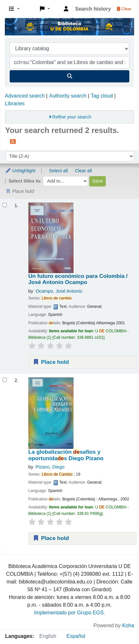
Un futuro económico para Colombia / (78, 279)
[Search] (69, 76)
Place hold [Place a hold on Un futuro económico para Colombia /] (51, 362)
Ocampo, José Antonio (59, 291)
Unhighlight (20, 171)
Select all (58, 171)
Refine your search (72, 117)
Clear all (83, 171)
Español (76, 636)
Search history (93, 9)
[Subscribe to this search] (13, 141)
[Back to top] (120, 624)
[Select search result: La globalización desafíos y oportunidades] (5, 380)
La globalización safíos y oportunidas (66, 455)
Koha (128, 625)
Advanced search (25, 96)
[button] (14, 9)
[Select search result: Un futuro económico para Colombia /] (5, 205)
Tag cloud (102, 96)
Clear (124, 9)
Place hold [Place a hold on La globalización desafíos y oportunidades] (51, 538)
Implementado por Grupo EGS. (69, 613)
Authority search (68, 96)
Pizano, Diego (50, 467)
